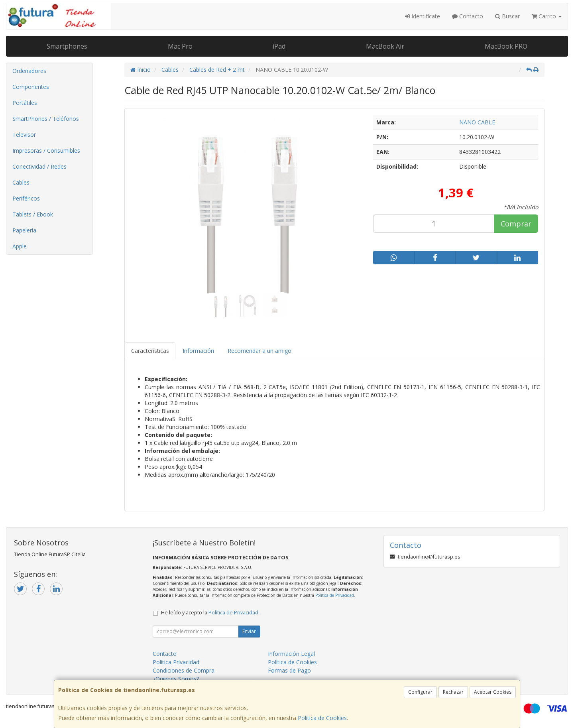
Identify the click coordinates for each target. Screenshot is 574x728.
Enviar (249, 631)
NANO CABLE (477, 122)
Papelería (24, 230)
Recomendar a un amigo (259, 351)
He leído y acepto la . (210, 613)
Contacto (468, 16)
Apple (20, 246)
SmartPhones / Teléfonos (46, 119)
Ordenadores (29, 71)
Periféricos (26, 198)
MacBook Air (385, 46)
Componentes (31, 87)
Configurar (420, 692)
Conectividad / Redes (39, 166)
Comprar (516, 224)
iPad (279, 46)
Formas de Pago (289, 670)
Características (150, 351)
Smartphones (67, 46)
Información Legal (291, 654)
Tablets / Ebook (33, 214)
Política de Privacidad (335, 595)
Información (198, 351)
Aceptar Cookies (493, 692)
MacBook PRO (506, 46)
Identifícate (423, 16)
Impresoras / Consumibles (46, 151)
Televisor (24, 135)
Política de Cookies (322, 718)
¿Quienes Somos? (176, 679)
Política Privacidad (176, 662)
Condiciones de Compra (184, 670)
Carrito (547, 16)
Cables (21, 182)
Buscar (507, 16)
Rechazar (453, 692)
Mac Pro (180, 46)
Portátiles (25, 103)
